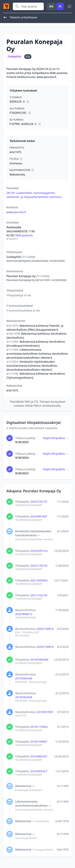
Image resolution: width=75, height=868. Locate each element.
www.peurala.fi (16, 212)
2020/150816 (45, 629)
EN (51, 6)
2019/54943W (39, 660)
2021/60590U (39, 580)
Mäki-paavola (24, 235)
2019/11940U (39, 727)
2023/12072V (39, 566)
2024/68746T (39, 516)
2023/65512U (39, 551)
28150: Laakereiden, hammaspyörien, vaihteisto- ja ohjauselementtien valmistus (34, 195)
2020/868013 (24, 614)
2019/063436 (24, 678)
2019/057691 (45, 712)
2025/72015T (39, 502)
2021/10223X (39, 595)
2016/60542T (39, 771)
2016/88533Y (39, 756)
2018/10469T (39, 742)
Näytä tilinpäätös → (56, 438)
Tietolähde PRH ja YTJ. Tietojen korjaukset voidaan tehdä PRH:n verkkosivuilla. (38, 404)
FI (60, 6)
